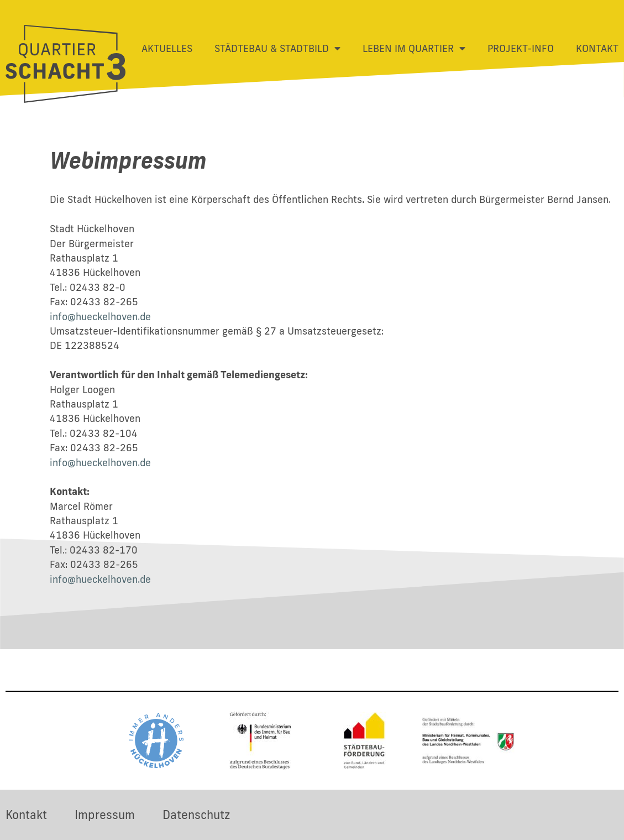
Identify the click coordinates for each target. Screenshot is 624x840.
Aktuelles (167, 48)
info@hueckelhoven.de (100, 317)
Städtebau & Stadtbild (277, 49)
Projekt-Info (521, 48)
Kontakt (597, 48)
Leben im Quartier (414, 49)
